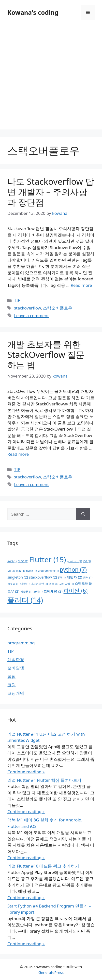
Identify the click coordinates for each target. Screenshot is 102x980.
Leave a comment (31, 316)
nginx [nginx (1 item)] (31, 571)
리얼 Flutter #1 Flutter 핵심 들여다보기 (44, 780)
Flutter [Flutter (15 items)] (48, 560)
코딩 (12, 685)
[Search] (83, 514)
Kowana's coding (33, 12)
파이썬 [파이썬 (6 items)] (75, 590)
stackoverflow (27, 308)
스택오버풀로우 (58, 308)
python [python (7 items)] (73, 569)
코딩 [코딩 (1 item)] (38, 592)
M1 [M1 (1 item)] (11, 571)
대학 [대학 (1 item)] (25, 584)
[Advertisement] (51, 78)
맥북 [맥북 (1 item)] (53, 584)
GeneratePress (51, 972)
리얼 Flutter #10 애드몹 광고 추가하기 (43, 866)
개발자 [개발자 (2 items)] (74, 577)
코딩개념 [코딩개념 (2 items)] (53, 591)
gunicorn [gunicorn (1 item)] (74, 561)
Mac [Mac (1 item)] (20, 571)
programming (21, 643)
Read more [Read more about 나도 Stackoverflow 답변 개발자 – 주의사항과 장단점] (81, 285)
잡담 (12, 676)
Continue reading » (26, 772)
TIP (17, 300)
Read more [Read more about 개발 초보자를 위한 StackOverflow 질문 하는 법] (18, 454)
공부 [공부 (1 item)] (88, 578)
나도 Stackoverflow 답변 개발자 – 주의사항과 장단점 (51, 192)
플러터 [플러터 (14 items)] (25, 600)
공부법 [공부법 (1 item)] (13, 584)
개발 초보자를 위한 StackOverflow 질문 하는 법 (46, 354)
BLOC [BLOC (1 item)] (23, 561)
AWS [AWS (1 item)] (12, 561)
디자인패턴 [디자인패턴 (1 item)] (39, 584)
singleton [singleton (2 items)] (18, 577)
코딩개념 (16, 693)
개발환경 (16, 660)
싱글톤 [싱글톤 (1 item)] (26, 592)
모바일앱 (16, 668)
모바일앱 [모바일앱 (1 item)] (66, 584)
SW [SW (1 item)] (62, 578)
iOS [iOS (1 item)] (87, 561)
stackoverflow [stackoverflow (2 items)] (43, 577)
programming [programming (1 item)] (48, 571)
